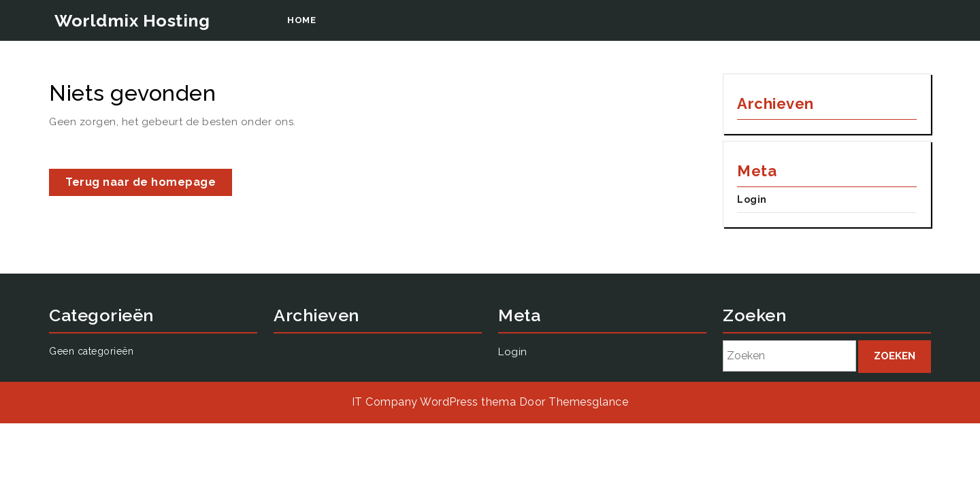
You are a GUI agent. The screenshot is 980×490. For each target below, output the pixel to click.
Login (752, 199)
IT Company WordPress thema (434, 402)
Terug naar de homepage (149, 185)
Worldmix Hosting (132, 20)
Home (301, 20)
